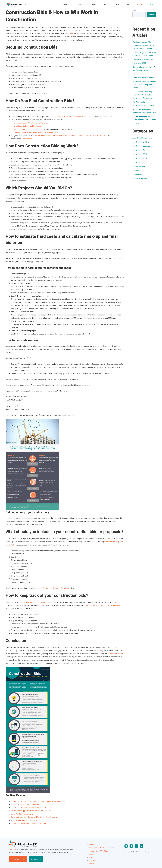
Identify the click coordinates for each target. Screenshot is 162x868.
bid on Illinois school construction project (51, 135)
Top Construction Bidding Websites (25, 804)
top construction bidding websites (70, 117)
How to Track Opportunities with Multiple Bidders (31, 811)
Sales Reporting (139, 174)
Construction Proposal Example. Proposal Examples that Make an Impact (40, 801)
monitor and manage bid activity (32, 602)
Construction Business (141, 146)
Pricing (107, 4)
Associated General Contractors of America (31, 123)
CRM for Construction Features (102, 848)
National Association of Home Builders (29, 129)
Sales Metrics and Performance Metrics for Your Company (34, 817)
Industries (83, 4)
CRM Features (68, 4)
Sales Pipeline (138, 170)
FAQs (117, 4)
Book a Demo (36, 859)
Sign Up (92, 860)
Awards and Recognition (142, 138)
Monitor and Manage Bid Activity (24, 820)
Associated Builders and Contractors (28, 126)
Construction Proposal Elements (56, 588)
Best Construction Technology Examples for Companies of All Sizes (144, 85)
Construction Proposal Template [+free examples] (31, 807)
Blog (97, 4)
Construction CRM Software (109, 605)
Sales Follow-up (139, 166)
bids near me (27, 139)
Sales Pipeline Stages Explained (24, 814)
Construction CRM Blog (99, 851)
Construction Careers (141, 150)
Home (92, 845)
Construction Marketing (142, 158)
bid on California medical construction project (89, 135)
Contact (128, 4)
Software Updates (140, 178)
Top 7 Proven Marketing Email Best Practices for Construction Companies (142, 95)
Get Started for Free (18, 859)
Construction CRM (140, 154)
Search (135, 10)
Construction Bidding (141, 142)
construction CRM (90, 605)
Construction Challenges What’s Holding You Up (30, 823)
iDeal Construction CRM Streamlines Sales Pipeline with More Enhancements (143, 45)
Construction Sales (140, 162)
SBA (72, 33)
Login (92, 864)
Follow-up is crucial (116, 654)
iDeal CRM (12, 850)
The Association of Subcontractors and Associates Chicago (37, 132)
